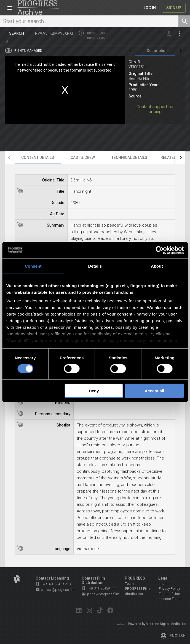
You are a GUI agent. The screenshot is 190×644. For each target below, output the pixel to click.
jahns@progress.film (100, 594)
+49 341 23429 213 (53, 584)
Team (129, 584)
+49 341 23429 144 (99, 588)
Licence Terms (170, 599)
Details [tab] (95, 266)
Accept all (154, 391)
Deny (94, 391)
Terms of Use (169, 594)
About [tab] (157, 266)
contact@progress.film (56, 590)
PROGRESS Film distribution (137, 591)
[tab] (157, 51)
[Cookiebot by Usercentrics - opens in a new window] (160, 250)
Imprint (164, 584)
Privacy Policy (169, 589)
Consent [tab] (33, 266)
